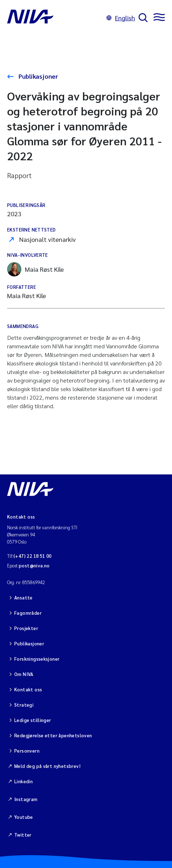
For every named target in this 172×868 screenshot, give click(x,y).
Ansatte (24, 597)
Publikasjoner (38, 76)
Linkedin (24, 781)
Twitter (23, 835)
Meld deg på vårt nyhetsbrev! (47, 766)
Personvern (27, 751)
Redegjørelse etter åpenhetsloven (53, 735)
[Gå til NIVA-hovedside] (55, 18)
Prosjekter (26, 628)
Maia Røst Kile (35, 269)
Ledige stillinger (33, 720)
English (121, 18)
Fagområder (28, 613)
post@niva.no (34, 565)
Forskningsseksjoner (37, 659)
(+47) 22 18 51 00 (33, 556)
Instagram (26, 799)
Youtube (24, 817)
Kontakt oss (28, 689)
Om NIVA (24, 674)
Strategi (24, 705)
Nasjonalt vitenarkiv (48, 239)
